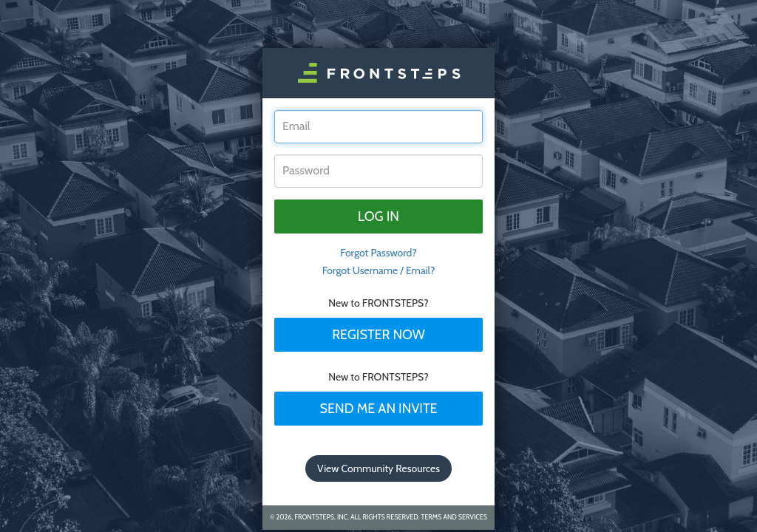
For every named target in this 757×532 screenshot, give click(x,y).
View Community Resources (378, 468)
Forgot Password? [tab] (378, 253)
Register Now (378, 335)
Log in (378, 216)
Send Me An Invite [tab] (378, 409)
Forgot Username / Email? (379, 270)
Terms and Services (454, 517)
